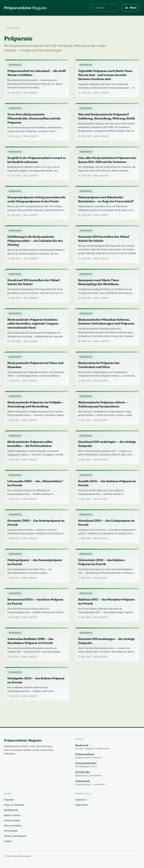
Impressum (81, 800)
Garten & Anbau (12, 820)
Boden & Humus (12, 815)
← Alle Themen (12, 28)
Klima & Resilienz (13, 826)
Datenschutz (82, 805)
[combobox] (104, 8)
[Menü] (131, 8)
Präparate (9, 800)
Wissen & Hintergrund (15, 836)
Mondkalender (11, 810)
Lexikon (8, 841)
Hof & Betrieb (11, 831)
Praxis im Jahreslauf (14, 805)
